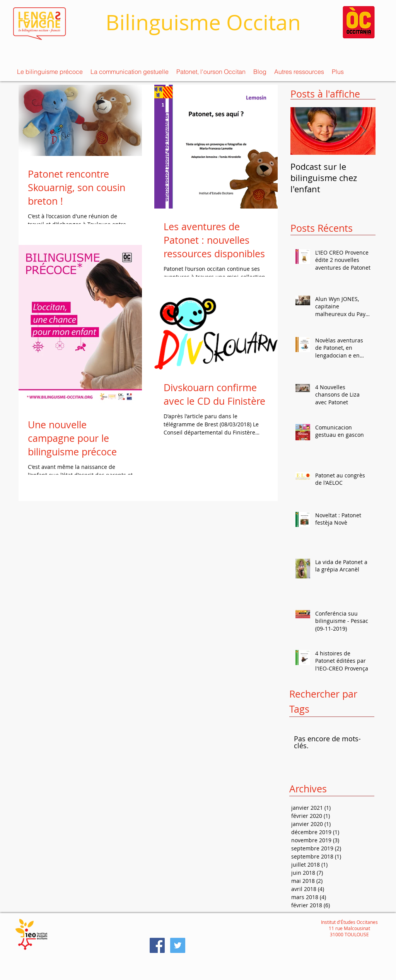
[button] (50, 72)
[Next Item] (363, 131)
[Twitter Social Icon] (178, 945)
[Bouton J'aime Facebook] (263, 945)
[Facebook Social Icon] (157, 945)
